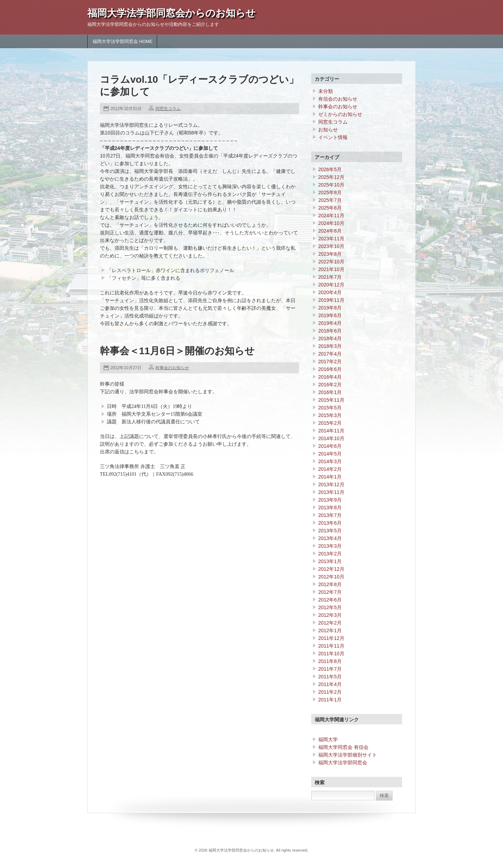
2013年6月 (330, 523)
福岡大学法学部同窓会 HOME (122, 42)
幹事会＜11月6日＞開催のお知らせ (177, 351)
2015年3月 (330, 415)
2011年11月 (331, 646)
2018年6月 (330, 331)
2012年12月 (331, 569)
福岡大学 (328, 739)
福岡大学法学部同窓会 (343, 763)
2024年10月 (331, 223)
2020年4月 (330, 292)
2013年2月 (330, 554)
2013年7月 (330, 515)
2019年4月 (330, 323)
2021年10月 (331, 269)
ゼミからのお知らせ (340, 114)
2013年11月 (331, 492)
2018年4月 (330, 338)
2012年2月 (330, 623)
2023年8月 (330, 254)
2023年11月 (331, 239)
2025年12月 (331, 177)
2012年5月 (330, 607)
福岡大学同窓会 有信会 (343, 747)
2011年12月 (331, 638)
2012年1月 (330, 630)
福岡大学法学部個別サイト (348, 755)
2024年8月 (330, 231)
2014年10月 (331, 438)
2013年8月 (330, 508)
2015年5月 (330, 408)
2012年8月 (330, 584)
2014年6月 (330, 446)
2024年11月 (331, 216)
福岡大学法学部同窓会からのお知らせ (172, 13)
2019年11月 (331, 300)
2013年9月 (330, 500)
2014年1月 (330, 477)
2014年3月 (330, 461)
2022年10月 (331, 262)
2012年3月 (330, 615)
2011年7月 (330, 669)
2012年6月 (330, 600)
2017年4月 (330, 354)
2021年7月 (330, 277)
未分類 (326, 91)
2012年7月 (330, 592)
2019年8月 (330, 308)
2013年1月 (330, 561)
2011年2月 (330, 692)
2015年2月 (330, 423)
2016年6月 (330, 369)
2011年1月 (330, 700)
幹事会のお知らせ (172, 368)
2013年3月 (330, 546)
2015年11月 (331, 400)
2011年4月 (330, 684)
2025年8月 (330, 192)
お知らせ (328, 130)
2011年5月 (330, 677)
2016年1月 (330, 392)
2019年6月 (330, 315)
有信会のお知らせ (338, 99)
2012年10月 (331, 577)
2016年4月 (330, 377)
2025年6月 (330, 208)
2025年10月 (331, 185)
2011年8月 (330, 661)
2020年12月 (331, 285)
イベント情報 (333, 137)
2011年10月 (331, 654)
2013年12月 (331, 484)
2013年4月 (330, 538)
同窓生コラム (168, 109)
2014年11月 (331, 431)
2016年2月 (330, 385)
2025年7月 (330, 200)
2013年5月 (330, 531)
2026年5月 (330, 169)
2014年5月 (330, 454)
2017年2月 (330, 362)
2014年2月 (330, 469)
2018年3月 (330, 346)
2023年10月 (331, 246)
